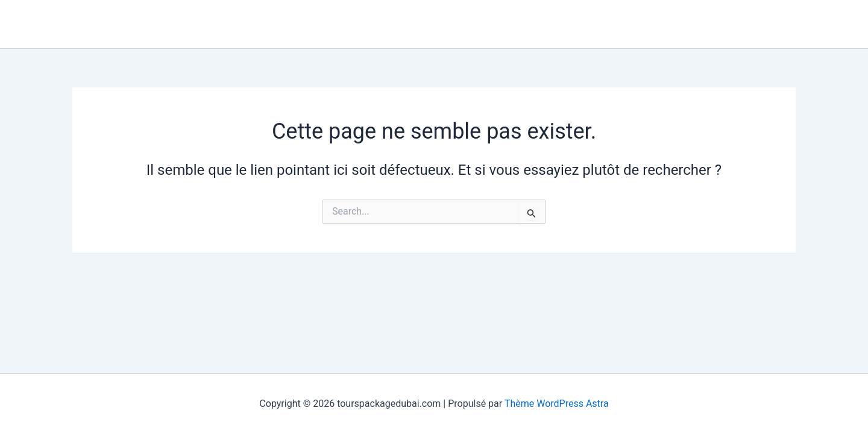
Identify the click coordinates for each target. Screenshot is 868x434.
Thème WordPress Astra (557, 404)
